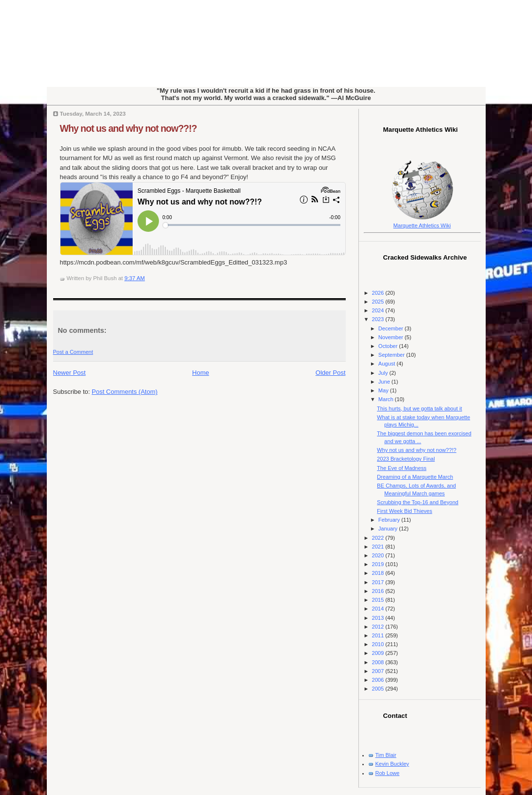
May (384, 390)
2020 (379, 555)
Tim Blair (386, 755)
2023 (379, 319)
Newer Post (69, 373)
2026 (379, 293)
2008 (379, 662)
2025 (379, 302)
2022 (379, 538)
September (392, 355)
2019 (379, 564)
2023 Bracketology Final (406, 459)
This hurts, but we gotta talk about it (419, 408)
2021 (379, 547)
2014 (379, 609)
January (389, 529)
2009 (379, 653)
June (385, 382)
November (392, 337)
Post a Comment (73, 352)
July (384, 373)
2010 (379, 644)
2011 (379, 635)
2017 (379, 582)
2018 (379, 573)
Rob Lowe (388, 773)
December (392, 328)
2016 (379, 591)
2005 (379, 689)
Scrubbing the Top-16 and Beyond (418, 502)
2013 (379, 618)
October (389, 346)
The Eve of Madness (402, 468)
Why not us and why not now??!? (128, 128)
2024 (379, 310)
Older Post (330, 373)
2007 (379, 671)
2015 (379, 600)
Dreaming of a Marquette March (415, 477)
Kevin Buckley (392, 764)
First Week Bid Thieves (404, 511)
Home (201, 373)
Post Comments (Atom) (125, 392)
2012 (379, 627)
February (390, 520)
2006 (379, 680)
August (387, 364)
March (387, 399)
